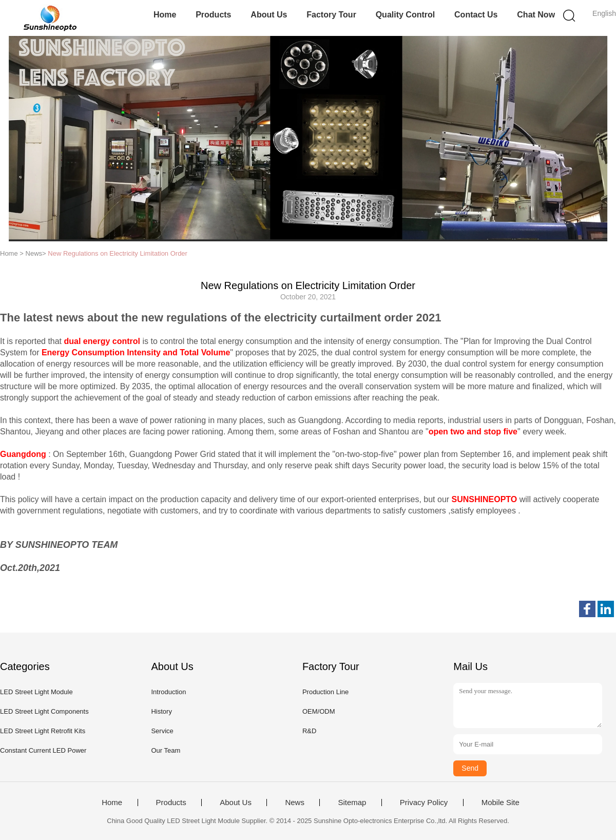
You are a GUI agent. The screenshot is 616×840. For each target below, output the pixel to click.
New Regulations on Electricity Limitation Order (118, 253)
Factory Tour (331, 15)
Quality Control (406, 15)
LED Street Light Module (36, 692)
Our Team (166, 750)
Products (213, 15)
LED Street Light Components (44, 711)
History (161, 711)
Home (165, 15)
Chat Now (536, 15)
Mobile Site (500, 803)
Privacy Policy (424, 803)
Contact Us (476, 15)
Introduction (168, 692)
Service (162, 731)
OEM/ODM (319, 711)
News (295, 803)
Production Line (325, 692)
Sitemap (352, 803)
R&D (309, 731)
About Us (269, 15)
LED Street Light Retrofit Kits (43, 731)
